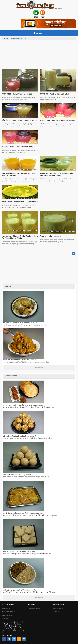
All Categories (8, 615)
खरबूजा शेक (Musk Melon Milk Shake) (56, 94)
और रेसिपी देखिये (39, 367)
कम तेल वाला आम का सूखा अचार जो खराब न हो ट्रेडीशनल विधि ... (21, 360)
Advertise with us (9, 612)
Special (8, 286)
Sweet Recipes (11, 376)
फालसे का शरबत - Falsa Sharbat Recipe (18, 147)
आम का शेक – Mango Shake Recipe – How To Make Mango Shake (20, 237)
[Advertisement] (39, 56)
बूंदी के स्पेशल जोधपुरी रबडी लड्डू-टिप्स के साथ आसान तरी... (20, 436)
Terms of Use (58, 608)
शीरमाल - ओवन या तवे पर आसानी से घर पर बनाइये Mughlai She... (23, 405)
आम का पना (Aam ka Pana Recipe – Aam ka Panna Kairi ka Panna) (57, 174)
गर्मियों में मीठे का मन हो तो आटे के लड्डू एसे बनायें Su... (19, 475)
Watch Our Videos (35, 608)
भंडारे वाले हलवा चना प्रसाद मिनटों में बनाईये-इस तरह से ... (20, 590)
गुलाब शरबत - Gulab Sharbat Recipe (17, 94)
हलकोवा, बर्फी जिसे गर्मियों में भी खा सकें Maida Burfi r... (20, 552)
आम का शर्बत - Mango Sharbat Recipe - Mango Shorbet (19, 174)
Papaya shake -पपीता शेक (50, 236)
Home (6, 38)
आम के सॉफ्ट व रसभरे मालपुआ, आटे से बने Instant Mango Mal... (23, 513)
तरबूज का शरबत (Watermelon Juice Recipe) (58, 120)
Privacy (57, 612)
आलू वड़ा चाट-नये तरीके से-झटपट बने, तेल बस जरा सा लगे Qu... (21, 323)
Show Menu (39, 33)
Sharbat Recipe (17, 38)
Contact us (7, 608)
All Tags (6, 619)
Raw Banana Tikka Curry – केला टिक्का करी (20, 202)
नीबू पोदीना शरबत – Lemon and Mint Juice (19, 120)
